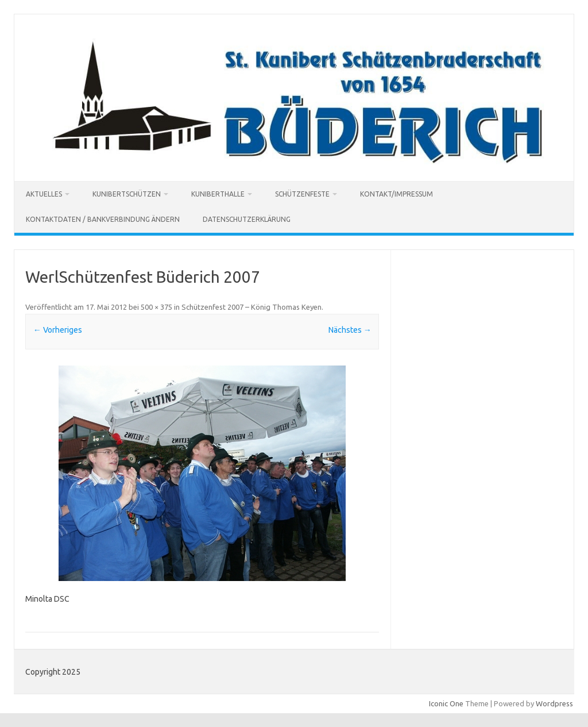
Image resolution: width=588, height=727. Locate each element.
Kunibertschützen (127, 194)
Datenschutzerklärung (247, 219)
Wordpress (554, 703)
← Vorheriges (58, 330)
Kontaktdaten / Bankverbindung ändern (103, 219)
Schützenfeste (302, 194)
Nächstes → (350, 330)
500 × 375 (156, 307)
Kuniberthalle (218, 194)
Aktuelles (44, 194)
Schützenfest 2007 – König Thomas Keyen (252, 307)
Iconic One (446, 703)
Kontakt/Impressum (396, 194)
